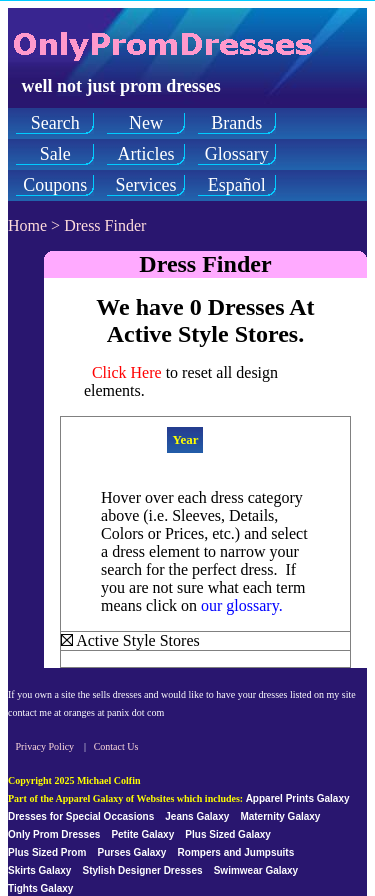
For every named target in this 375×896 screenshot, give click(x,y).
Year (185, 439)
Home (27, 225)
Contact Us (116, 746)
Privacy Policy (45, 746)
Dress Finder (105, 225)
